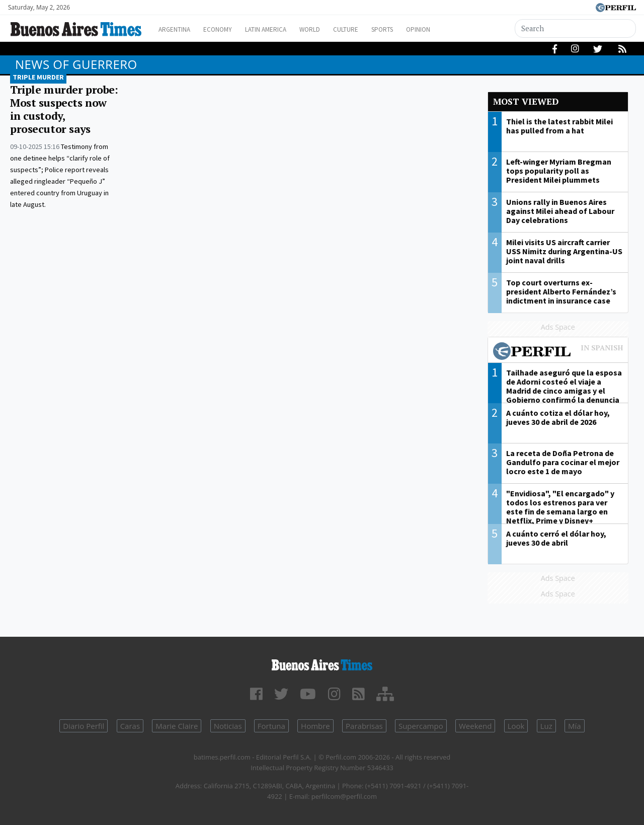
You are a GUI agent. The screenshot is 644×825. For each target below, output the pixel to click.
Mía (575, 726)
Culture (371, 29)
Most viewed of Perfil (558, 352)
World (330, 29)
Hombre (315, 726)
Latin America (280, 29)
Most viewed (526, 101)
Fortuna (271, 726)
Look (516, 726)
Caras (130, 726)
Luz (546, 726)
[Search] (576, 28)
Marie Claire (177, 726)
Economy (226, 29)
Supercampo (421, 726)
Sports (412, 29)
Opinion (453, 29)
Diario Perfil (84, 726)
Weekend (475, 726)
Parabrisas (364, 726)
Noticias (228, 726)
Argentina (177, 29)
